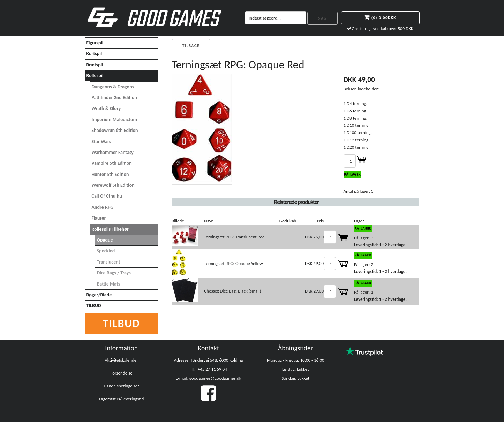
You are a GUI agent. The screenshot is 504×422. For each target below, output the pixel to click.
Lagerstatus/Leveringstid (122, 399)
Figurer (99, 218)
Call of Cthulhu (107, 196)
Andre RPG (103, 207)
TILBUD (94, 306)
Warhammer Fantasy (113, 152)
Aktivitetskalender (121, 360)
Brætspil (95, 65)
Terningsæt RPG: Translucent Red (234, 237)
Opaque (105, 240)
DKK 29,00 (314, 291)
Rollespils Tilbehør (110, 229)
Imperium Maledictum (114, 120)
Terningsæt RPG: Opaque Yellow (233, 263)
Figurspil (95, 43)
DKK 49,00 (314, 263)
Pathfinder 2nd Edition (114, 98)
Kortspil (94, 54)
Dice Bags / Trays (114, 273)
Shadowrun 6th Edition (115, 130)
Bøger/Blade (99, 295)
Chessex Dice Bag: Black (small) (232, 291)
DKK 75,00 (314, 237)
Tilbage (191, 46)
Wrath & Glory (106, 108)
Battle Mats (109, 284)
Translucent (109, 262)
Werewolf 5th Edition (113, 185)
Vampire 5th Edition (112, 163)
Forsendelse (122, 373)
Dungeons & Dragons (113, 87)
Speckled (106, 251)
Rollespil (95, 76)
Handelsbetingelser (121, 386)
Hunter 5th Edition (110, 174)
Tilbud (122, 323)
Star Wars (101, 142)
